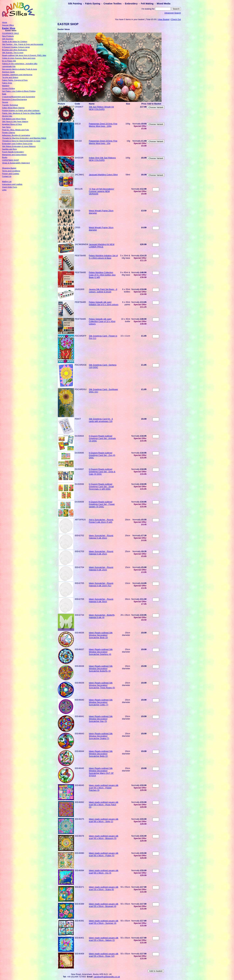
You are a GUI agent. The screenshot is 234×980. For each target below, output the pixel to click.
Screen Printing (9, 88)
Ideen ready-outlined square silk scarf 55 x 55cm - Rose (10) (104, 955)
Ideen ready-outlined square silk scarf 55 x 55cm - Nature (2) (104, 939)
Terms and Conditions (11, 171)
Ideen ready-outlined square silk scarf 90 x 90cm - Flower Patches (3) (104, 788)
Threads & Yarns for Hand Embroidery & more (21, 141)
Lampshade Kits (9, 66)
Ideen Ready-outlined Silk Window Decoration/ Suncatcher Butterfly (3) (101, 668)
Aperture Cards (8, 72)
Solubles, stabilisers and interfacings (17, 75)
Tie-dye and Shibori (10, 77)
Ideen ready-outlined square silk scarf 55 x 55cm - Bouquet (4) (104, 905)
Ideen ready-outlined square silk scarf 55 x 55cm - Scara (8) (104, 888)
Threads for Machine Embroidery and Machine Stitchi (24, 138)
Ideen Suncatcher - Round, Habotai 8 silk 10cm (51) (101, 584)
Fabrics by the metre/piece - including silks (20, 64)
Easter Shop (9, 28)
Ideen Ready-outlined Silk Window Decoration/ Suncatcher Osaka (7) (101, 736)
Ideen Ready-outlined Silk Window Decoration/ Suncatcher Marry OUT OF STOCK (101, 772)
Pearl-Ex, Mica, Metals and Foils (16, 130)
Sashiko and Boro (10, 149)
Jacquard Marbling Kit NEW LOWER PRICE (102, 246)
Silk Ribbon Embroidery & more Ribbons (19, 146)
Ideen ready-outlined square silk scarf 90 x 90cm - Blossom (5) (104, 837)
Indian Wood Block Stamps (13, 108)
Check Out (176, 19)
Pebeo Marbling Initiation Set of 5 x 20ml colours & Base (103, 257)
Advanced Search (173, 13)
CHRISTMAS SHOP (11, 160)
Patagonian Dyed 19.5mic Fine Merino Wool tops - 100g (103, 125)
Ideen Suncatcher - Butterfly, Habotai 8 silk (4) (102, 616)
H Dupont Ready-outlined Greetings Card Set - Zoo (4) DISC (102, 455)
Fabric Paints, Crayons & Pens (15, 80)
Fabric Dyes (7, 83)
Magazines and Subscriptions (14, 155)
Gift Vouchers (8, 39)
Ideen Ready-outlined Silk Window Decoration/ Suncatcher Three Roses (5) (102, 685)
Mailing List (7, 181)
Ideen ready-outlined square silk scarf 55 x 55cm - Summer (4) (104, 922)
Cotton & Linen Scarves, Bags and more (19, 58)
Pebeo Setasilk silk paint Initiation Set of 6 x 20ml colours (104, 303)
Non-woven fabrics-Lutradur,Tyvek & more (20, 69)
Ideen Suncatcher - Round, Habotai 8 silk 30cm (101, 600)
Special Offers (8, 25)
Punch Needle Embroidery (13, 152)
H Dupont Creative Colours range (16, 47)
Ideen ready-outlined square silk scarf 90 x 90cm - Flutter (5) (104, 854)
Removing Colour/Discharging (15, 99)
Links (4, 190)
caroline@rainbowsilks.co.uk (107, 977)
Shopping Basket (9, 168)
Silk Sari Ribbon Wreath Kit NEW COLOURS (101, 108)
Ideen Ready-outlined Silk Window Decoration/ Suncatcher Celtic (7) (101, 702)
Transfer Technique (10, 105)
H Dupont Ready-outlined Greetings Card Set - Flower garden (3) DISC (102, 504)
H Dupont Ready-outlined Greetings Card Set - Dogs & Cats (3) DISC (102, 472)
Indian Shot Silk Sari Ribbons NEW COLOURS (102, 159)
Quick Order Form (10, 187)
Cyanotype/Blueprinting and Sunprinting (19, 97)
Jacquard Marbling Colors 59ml (103, 175)
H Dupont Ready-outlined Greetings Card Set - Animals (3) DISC (102, 438)
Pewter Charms (9, 133)
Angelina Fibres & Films (12, 124)
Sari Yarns (6, 127)
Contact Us (7, 176)
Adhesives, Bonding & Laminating (16, 135)
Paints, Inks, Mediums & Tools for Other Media (21, 113)
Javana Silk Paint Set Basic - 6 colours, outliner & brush (103, 290)
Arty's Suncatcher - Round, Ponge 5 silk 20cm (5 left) (101, 521)
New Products (8, 36)
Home (5, 22)
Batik (4, 94)
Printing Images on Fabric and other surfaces (21, 110)
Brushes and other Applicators (15, 50)
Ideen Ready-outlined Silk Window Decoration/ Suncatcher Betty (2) (101, 754)
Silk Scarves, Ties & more (13, 53)
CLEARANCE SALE (10, 33)
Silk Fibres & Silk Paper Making (15, 121)
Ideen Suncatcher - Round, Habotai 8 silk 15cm (101, 569)
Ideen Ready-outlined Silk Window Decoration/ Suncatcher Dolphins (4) (101, 652)
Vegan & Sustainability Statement (16, 163)
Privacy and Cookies (11, 174)
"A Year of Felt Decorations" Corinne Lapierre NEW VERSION (102, 191)
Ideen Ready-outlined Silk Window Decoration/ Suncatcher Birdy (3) (101, 635)
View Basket (164, 19)
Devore (5, 102)
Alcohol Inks (7, 116)
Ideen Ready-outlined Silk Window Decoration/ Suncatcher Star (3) (101, 719)
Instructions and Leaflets (12, 184)
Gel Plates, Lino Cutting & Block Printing (19, 91)
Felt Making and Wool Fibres (14, 119)
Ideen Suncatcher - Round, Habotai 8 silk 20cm (101, 537)
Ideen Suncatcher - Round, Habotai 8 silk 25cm (101, 553)
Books (5, 157)
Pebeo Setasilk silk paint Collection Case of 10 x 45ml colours (102, 321)
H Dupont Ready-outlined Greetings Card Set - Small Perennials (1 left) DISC (101, 487)
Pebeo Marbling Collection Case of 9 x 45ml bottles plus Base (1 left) (102, 275)
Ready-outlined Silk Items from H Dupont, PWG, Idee (24, 55)
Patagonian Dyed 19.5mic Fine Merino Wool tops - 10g (103, 142)
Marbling (6, 86)
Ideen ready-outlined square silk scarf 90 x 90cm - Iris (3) (104, 872)
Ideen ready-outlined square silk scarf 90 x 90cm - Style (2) (104, 820)
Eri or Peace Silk (9, 61)
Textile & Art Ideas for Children (15, 42)
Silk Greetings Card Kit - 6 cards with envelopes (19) (101, 420)
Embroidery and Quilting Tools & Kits (17, 144)
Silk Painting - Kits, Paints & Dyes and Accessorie (23, 44)
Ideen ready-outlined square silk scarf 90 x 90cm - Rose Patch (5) (104, 805)
